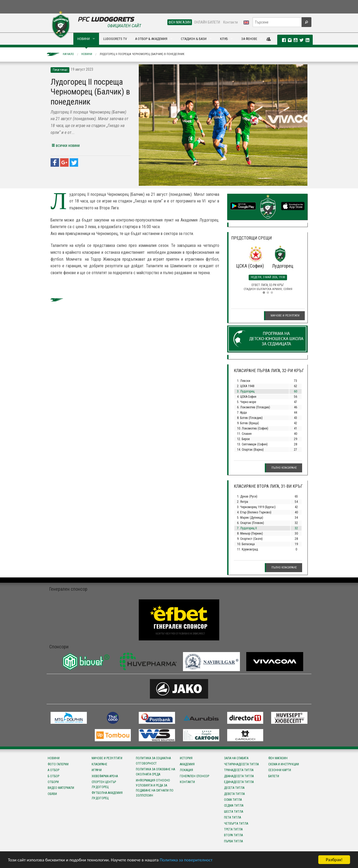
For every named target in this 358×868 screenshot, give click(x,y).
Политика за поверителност (186, 860)
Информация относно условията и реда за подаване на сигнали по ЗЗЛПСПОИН (155, 788)
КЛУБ (224, 39)
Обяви (52, 794)
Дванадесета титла (239, 776)
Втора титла (233, 835)
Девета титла (234, 794)
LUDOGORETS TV (115, 39)
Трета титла (233, 829)
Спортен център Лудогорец (104, 785)
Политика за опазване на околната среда (155, 772)
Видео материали (61, 788)
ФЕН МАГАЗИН (180, 22)
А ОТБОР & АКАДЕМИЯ (151, 39)
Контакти (231, 22)
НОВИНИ (84, 39)
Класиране (99, 764)
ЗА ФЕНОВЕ (249, 39)
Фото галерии (58, 764)
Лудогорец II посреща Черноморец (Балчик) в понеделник (142, 54)
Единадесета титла (239, 782)
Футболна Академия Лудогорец (107, 795)
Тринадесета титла (239, 770)
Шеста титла (234, 812)
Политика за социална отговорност (153, 761)
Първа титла (233, 841)
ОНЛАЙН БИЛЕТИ (207, 22)
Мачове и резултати (285, 316)
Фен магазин (278, 758)
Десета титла (234, 788)
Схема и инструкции (284, 764)
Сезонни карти (280, 770)
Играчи (97, 770)
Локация (186, 770)
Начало (68, 54)
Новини (87, 54)
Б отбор (53, 776)
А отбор (53, 770)
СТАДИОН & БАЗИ (194, 39)
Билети (274, 776)
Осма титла (233, 800)
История (186, 758)
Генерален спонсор (194, 776)
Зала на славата (236, 758)
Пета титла (232, 817)
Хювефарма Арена (105, 776)
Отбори (53, 782)
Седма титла (234, 806)
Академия (187, 764)
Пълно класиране (284, 468)
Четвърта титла (236, 824)
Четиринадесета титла (241, 764)
